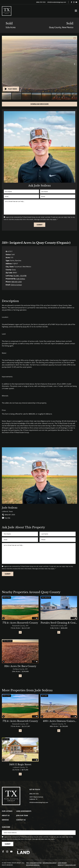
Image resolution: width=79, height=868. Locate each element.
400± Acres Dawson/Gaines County (59, 721)
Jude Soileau (21, 279)
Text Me (6, 518)
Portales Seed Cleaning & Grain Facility (59, 623)
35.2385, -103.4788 (20, 276)
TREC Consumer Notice (34, 863)
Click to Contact (16, 285)
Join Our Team (22, 815)
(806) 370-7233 (41, 2)
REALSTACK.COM (70, 865)
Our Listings (7, 811)
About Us (6, 815)
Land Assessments (24, 811)
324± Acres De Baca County (20, 666)
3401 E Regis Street (20, 764)
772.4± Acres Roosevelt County (20, 623)
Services (5, 820)
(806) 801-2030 (16, 282)
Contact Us (21, 820)
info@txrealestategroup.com (57, 2)
